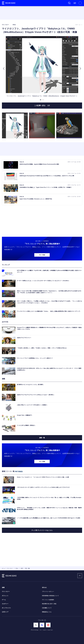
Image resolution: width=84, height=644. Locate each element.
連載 (3, 588)
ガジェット (5, 596)
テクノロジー (6, 592)
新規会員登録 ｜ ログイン (80, 3)
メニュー (75, 3)
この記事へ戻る (42, 106)
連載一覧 (42, 438)
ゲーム (4, 600)
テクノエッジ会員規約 (48, 600)
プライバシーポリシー (48, 592)
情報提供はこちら (47, 612)
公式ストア (5, 612)
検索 (69, 3)
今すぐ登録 (42, 255)
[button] (4, 69)
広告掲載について (47, 608)
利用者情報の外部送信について (50, 596)
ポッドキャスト (7, 608)
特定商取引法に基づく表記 (49, 604)
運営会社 (44, 588)
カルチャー (5, 604)
